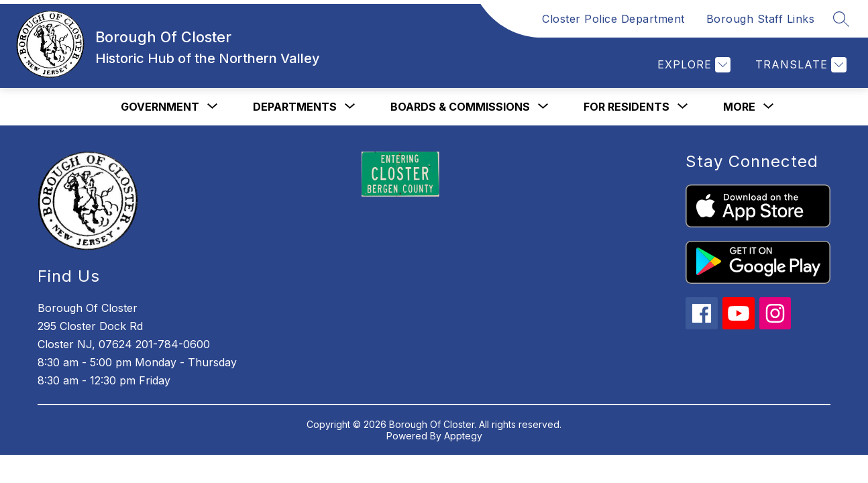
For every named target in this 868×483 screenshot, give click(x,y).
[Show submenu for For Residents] (627, 107)
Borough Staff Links (761, 19)
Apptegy (463, 436)
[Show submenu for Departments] (295, 107)
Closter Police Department (613, 19)
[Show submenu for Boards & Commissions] (460, 107)
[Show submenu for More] (739, 107)
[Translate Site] (799, 65)
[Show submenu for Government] (160, 107)
